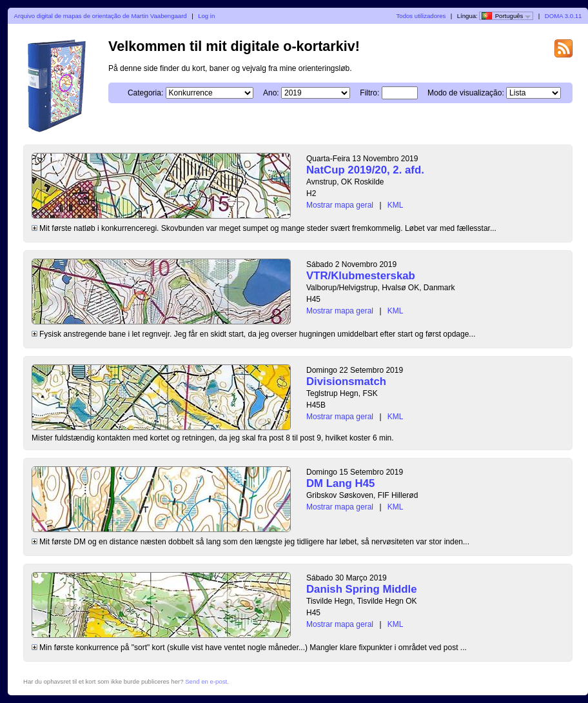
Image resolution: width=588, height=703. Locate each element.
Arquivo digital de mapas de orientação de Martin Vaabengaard (101, 16)
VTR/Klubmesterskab (361, 276)
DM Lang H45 (340, 483)
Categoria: (145, 93)
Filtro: (369, 93)
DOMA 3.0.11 (563, 16)
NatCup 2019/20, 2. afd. (365, 170)
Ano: (271, 93)
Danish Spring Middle (362, 589)
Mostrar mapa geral (340, 205)
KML (396, 205)
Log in (206, 16)
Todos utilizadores (421, 16)
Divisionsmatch (346, 381)
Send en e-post (206, 681)
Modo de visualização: (466, 93)
